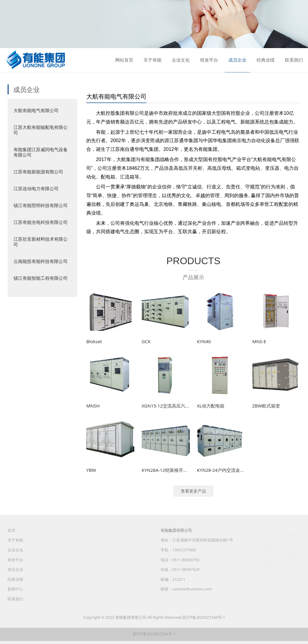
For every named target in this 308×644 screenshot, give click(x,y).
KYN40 (204, 341)
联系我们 (294, 60)
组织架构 (53, 555)
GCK (146, 341)
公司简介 (53, 546)
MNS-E (259, 341)
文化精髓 (88, 546)
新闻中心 (15, 595)
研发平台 (209, 60)
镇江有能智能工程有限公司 (41, 278)
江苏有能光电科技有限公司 (41, 222)
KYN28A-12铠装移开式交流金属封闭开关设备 (187, 470)
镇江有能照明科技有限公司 (41, 205)
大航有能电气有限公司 (36, 110)
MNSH (93, 406)
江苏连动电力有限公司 (36, 188)
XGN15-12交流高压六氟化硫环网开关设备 (184, 406)
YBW (91, 470)
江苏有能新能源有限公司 (38, 172)
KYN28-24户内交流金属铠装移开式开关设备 (241, 470)
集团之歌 (88, 555)
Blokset (94, 341)
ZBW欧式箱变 (266, 406)
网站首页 (124, 60)
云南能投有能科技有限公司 (41, 261)
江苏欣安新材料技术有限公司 (41, 242)
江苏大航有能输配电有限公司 (41, 130)
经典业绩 (266, 60)
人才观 (123, 546)
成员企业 (237, 60)
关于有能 (152, 60)
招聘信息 (125, 555)
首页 (11, 536)
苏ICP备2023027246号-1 (204, 617)
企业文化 (181, 60)
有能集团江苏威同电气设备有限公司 (41, 152)
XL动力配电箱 (211, 406)
